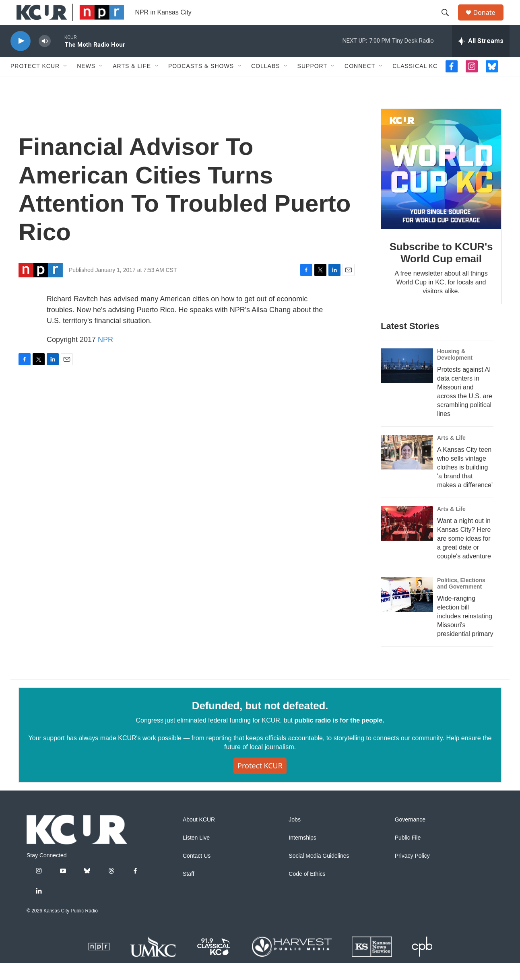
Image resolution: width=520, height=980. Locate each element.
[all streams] (481, 58)
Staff (189, 891)
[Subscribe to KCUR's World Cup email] (441, 186)
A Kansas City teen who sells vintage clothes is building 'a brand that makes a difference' (465, 485)
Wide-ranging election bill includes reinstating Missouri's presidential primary (465, 633)
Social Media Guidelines (319, 873)
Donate (489, 21)
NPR (105, 357)
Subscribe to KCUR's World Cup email (441, 270)
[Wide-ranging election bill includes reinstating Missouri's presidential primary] (407, 612)
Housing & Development (455, 372)
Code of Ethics (307, 891)
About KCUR (199, 837)
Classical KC (415, 84)
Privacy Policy (412, 873)
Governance (410, 837)
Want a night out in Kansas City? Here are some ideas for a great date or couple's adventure (464, 556)
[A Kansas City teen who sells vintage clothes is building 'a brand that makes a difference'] (407, 470)
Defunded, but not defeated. (260, 723)
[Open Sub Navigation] (66, 84)
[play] (21, 59)
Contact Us (197, 873)
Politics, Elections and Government (461, 601)
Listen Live (196, 855)
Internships (302, 855)
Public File (408, 855)
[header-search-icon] (449, 21)
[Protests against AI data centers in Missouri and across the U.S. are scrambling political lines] (407, 383)
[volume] (45, 59)
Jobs (295, 837)
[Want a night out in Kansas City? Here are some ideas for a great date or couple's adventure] (407, 541)
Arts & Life (132, 84)
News (86, 84)
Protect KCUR (35, 84)
